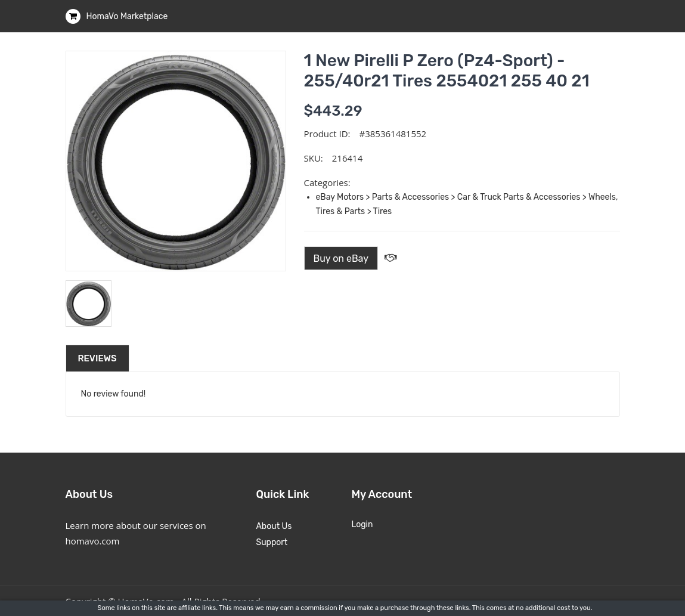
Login (362, 524)
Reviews (97, 358)
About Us (274, 526)
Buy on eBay (341, 259)
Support (272, 542)
